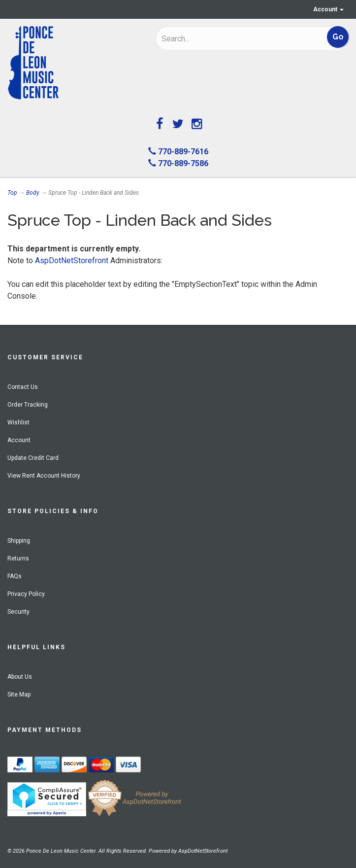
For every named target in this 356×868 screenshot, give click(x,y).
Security (18, 612)
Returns (18, 558)
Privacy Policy (26, 594)
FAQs (15, 576)
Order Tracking (28, 405)
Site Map (19, 694)
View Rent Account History (44, 476)
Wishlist (18, 422)
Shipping (19, 541)
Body (33, 193)
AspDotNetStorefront (72, 260)
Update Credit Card (33, 458)
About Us (20, 677)
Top (12, 193)
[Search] (223, 38)
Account (328, 9)
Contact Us (23, 387)
